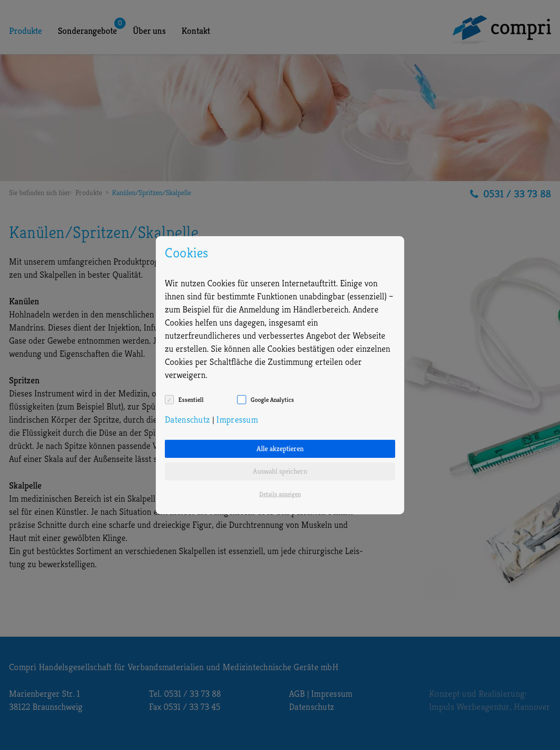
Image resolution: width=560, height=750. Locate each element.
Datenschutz (187, 420)
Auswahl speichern (280, 471)
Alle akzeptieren (280, 449)
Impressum (237, 420)
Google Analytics (272, 400)
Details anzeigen (280, 494)
